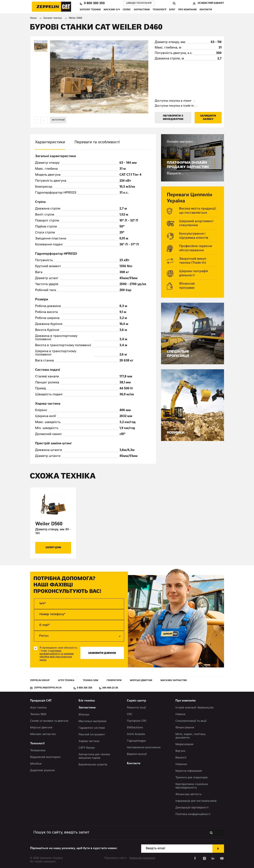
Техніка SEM (91, 680)
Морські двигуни (141, 680)
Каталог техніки (90, 10)
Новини (180, 714)
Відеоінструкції (137, 754)
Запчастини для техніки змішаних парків (94, 756)
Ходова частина (89, 741)
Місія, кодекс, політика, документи (191, 736)
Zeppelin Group (40, 680)
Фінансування (185, 728)
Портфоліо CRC (137, 721)
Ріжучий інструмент (92, 735)
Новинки (181, 764)
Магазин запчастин (174, 680)
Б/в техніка (87, 701)
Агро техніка (66, 680)
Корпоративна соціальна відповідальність (192, 786)
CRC (130, 714)
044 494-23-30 (110, 688)
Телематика (38, 750)
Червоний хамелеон (142, 858)
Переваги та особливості (97, 142)
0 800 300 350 (94, 3)
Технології (159, 10)
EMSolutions (135, 728)
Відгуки (180, 751)
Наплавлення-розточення (144, 747)
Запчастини (142, 10)
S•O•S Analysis (136, 734)
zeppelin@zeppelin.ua (48, 688)
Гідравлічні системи (92, 728)
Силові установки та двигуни (49, 721)
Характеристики (50, 142)
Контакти (206, 10)
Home (33, 18)
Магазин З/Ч (112, 10)
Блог (172, 10)
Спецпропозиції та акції (191, 721)
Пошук (174, 3)
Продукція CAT (41, 701)
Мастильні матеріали (92, 721)
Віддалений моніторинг (45, 757)
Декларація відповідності (192, 808)
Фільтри (84, 715)
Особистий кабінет (211, 3)
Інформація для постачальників (196, 801)
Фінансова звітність (189, 794)
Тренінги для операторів (191, 778)
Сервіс (127, 10)
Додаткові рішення (42, 770)
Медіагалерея (184, 744)
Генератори (114, 680)
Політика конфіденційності (193, 814)
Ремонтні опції (136, 708)
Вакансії (181, 758)
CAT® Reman (87, 748)
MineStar (36, 764)
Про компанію (187, 10)
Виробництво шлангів (93, 765)
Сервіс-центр (137, 701)
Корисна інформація (189, 771)
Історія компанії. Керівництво (195, 708)
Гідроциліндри (136, 741)
